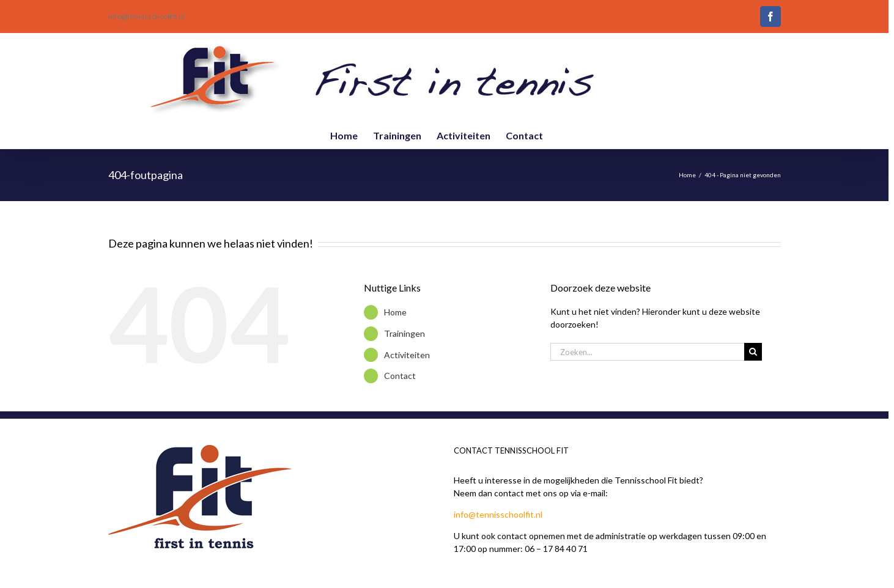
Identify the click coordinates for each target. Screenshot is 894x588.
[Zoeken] (753, 352)
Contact (400, 376)
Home (395, 312)
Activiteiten (407, 355)
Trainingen (405, 333)
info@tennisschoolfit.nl (146, 16)
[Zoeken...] (648, 352)
